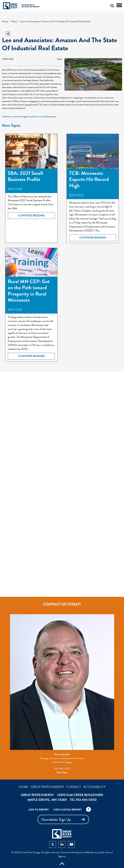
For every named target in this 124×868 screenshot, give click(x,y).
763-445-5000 (86, 800)
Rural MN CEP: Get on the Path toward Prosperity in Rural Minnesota (29, 291)
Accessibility (94, 787)
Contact (74, 787)
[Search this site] (112, 6)
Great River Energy (47, 787)
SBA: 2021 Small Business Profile (25, 176)
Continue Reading (31, 216)
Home (24, 787)
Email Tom (62, 772)
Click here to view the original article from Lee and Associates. (29, 117)
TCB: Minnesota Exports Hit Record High (89, 179)
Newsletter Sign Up (64, 820)
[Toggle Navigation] (119, 5)
